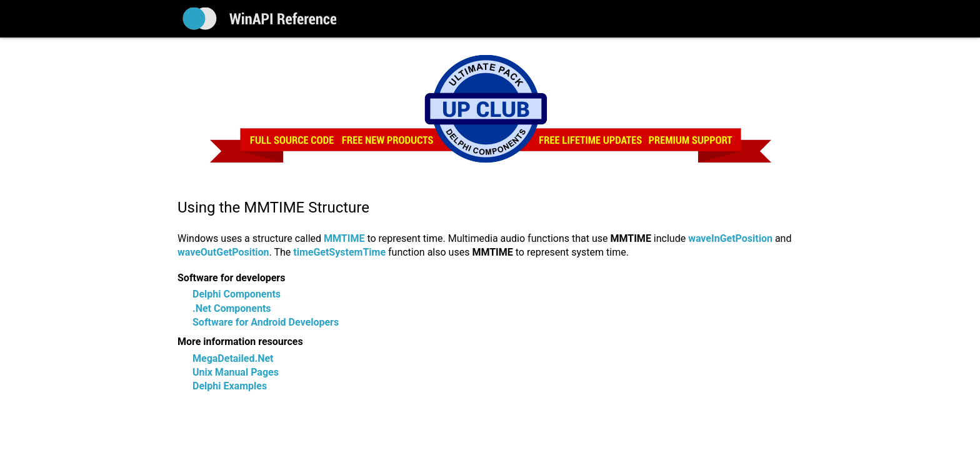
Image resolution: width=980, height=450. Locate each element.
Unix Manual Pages (236, 372)
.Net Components (232, 308)
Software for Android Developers (266, 322)
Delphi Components (237, 294)
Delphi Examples (230, 386)
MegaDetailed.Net (233, 358)
